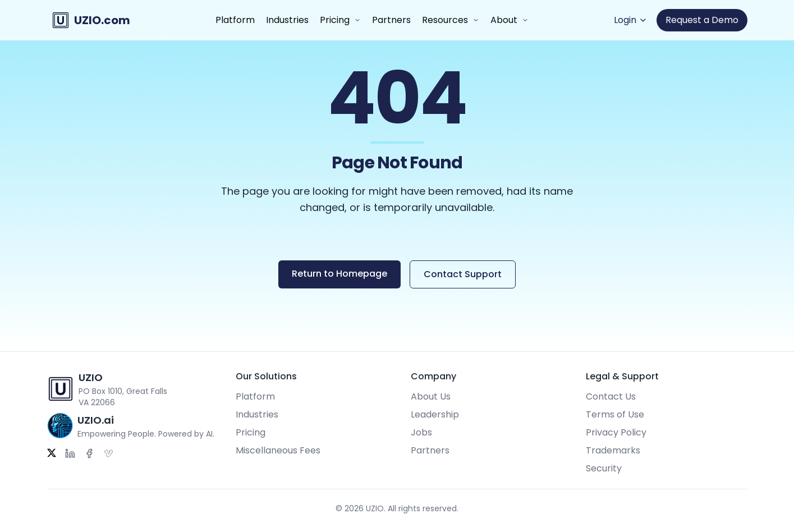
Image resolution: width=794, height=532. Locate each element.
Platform (235, 20)
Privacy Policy (616, 432)
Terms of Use (615, 414)
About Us (431, 396)
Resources (445, 20)
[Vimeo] (108, 453)
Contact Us (611, 396)
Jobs (421, 432)
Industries (287, 20)
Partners (391, 20)
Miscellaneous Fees (278, 450)
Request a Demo (702, 20)
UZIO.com (102, 20)
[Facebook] (89, 453)
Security (604, 468)
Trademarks (613, 450)
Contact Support (463, 274)
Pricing (335, 20)
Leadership (435, 414)
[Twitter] (52, 453)
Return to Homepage (339, 274)
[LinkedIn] (70, 453)
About (504, 20)
